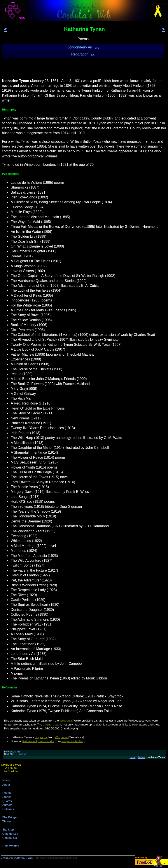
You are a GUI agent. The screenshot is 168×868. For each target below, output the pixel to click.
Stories (7, 797)
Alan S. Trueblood (19, 754)
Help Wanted (11, 846)
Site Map (8, 830)
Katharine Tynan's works (38, 741)
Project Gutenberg (73, 741)
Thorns (7, 821)
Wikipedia (66, 721)
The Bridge (10, 817)
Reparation (83, 54)
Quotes (7, 801)
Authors (142, 757)
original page (51, 725)
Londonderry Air (83, 47)
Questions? (20, 858)
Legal (30, 858)
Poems (7, 793)
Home (133, 757)
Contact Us (10, 838)
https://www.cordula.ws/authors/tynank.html (56, 858)
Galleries (8, 809)
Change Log (10, 834)
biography (41, 737)
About (6, 785)
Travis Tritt (15, 752)
